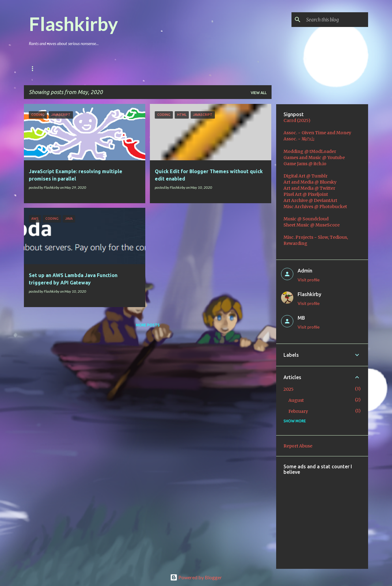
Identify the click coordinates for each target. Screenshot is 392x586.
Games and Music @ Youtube (314, 158)
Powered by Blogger (196, 577)
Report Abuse (298, 446)
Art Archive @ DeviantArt (310, 200)
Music (133, 68)
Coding (160, 68)
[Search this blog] (336, 20)
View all (259, 93)
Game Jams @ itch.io (305, 164)
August (296, 400)
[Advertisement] (338, 518)
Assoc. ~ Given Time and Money (317, 133)
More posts (148, 325)
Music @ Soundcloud (306, 219)
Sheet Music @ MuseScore (312, 225)
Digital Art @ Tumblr (306, 176)
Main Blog (39, 68)
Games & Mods (77, 68)
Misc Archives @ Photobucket (315, 207)
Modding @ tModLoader (310, 151)
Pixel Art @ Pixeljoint (306, 194)
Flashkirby (73, 24)
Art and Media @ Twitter (309, 188)
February (298, 411)
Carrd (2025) (297, 120)
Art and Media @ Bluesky (310, 182)
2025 (289, 389)
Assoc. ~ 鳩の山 (299, 139)
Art (109, 68)
